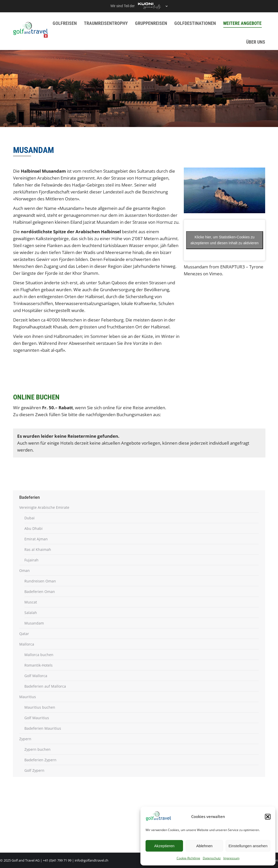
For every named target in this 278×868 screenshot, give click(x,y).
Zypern (25, 739)
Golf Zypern (34, 770)
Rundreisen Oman (40, 581)
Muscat (31, 602)
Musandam (34, 623)
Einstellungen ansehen (248, 846)
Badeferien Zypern (40, 760)
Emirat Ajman (36, 539)
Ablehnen (204, 846)
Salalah (31, 613)
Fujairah (31, 560)
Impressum (231, 858)
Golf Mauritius (37, 718)
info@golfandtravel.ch (92, 860)
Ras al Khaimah (38, 549)
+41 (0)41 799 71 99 (57, 860)
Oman (25, 570)
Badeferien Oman (40, 592)
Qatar (24, 634)
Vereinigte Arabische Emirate (44, 507)
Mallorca (27, 644)
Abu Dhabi (33, 528)
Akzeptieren (164, 846)
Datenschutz (212, 858)
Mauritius (28, 697)
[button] (268, 817)
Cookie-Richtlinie (188, 858)
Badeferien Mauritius (43, 728)
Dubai (30, 518)
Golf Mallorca (36, 676)
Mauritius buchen (40, 707)
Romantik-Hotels (39, 665)
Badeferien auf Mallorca (45, 686)
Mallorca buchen (39, 655)
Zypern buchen (37, 749)
